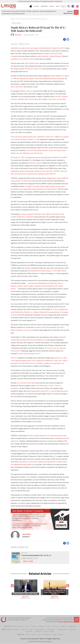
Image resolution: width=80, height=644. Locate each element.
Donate (48, 626)
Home (15, 626)
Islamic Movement (62, 630)
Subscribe (41, 626)
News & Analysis (40, 630)
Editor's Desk (29, 631)
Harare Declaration (17, 87)
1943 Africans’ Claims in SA (33, 69)
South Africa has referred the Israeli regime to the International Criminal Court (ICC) (38, 48)
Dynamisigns (48, 642)
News (28, 626)
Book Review (73, 630)
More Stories (28, 561)
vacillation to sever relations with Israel (23, 59)
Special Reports (51, 630)
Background (38, 631)
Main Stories (16, 630)
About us (55, 626)
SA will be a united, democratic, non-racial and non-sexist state (47, 436)
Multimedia (47, 635)
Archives (21, 626)
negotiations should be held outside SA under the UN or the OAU (32, 171)
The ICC (13, 358)
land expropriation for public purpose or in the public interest (47, 271)
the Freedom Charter (48, 54)
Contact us (63, 626)
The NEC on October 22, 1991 (30, 139)
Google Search (72, 626)
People (54, 635)
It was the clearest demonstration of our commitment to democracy (32, 137)
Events (40, 635)
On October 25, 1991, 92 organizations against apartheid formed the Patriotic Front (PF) (39, 157)
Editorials (24, 630)
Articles (27, 635)
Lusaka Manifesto (56, 76)
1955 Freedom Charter (32, 63)
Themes (61, 635)
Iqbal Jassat (25, 597)
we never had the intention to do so (29, 354)
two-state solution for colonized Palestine (48, 56)
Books (34, 635)
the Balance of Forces (26, 91)
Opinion (31, 630)
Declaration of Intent (35, 163)
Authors (34, 626)
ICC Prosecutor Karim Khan (26, 383)
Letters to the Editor (49, 631)
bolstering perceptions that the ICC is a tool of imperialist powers (47, 391)
